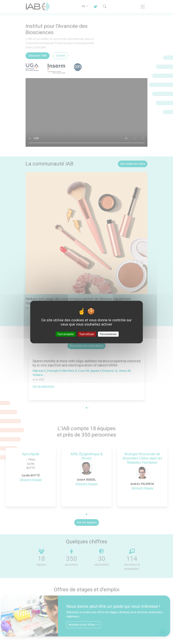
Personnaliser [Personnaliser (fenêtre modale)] (108, 334)
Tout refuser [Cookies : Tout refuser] (87, 334)
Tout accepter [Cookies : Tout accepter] (66, 334)
